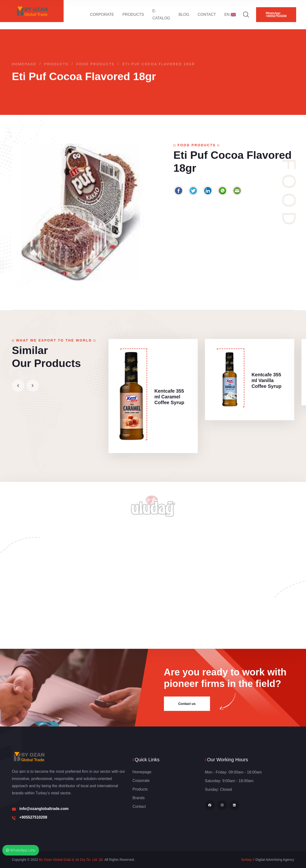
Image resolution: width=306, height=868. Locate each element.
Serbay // (248, 860)
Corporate (102, 15)
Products (133, 15)
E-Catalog (161, 15)
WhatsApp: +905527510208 (276, 15)
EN (230, 15)
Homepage (24, 64)
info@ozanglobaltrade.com (44, 809)
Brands (139, 798)
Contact (207, 15)
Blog (184, 15)
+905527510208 (33, 817)
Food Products (95, 64)
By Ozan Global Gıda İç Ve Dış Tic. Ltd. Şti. (71, 860)
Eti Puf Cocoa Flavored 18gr (159, 64)
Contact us (187, 704)
